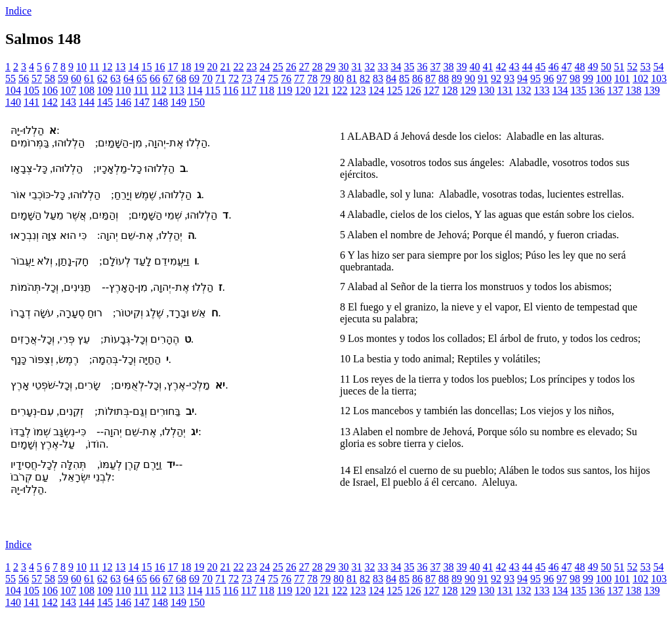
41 (488, 67)
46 (553, 67)
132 (523, 90)
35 (409, 67)
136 (597, 90)
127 (431, 90)
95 (535, 78)
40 (474, 67)
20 (212, 67)
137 (615, 90)
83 (378, 78)
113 (177, 90)
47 (566, 67)
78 (312, 78)
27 (304, 67)
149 (178, 102)
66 (155, 78)
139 (652, 90)
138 (633, 90)
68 (181, 78)
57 (37, 78)
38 (448, 67)
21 (225, 67)
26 (291, 67)
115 (212, 90)
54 (658, 67)
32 (369, 67)
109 (105, 90)
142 (50, 102)
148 (160, 102)
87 (430, 78)
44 (527, 67)
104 (13, 90)
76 (286, 78)
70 (207, 78)
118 (267, 90)
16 (159, 67)
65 (142, 78)
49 (593, 67)
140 (13, 102)
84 (391, 78)
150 (197, 102)
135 (578, 90)
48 (579, 67)
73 (247, 78)
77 (299, 78)
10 (81, 67)
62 (102, 78)
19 (199, 67)
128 (450, 90)
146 (123, 102)
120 (303, 90)
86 (417, 78)
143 (68, 102)
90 (470, 78)
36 (422, 67)
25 (278, 67)
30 (343, 67)
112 (158, 90)
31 (356, 67)
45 (540, 67)
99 (588, 78)
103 (659, 78)
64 (129, 78)
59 (63, 78)
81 (352, 78)
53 (645, 67)
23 (251, 67)
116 (231, 90)
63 (115, 78)
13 (120, 67)
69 (194, 78)
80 (339, 78)
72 (234, 78)
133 (541, 90)
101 (622, 78)
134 (560, 90)
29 (330, 67)
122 (339, 90)
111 (141, 90)
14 (133, 67)
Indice (18, 11)
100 (604, 78)
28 (317, 67)
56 (24, 78)
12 (107, 67)
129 (468, 90)
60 (76, 78)
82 (365, 78)
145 (105, 102)
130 (486, 90)
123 (358, 90)
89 (457, 78)
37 (435, 67)
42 (501, 67)
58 (50, 78)
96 (549, 78)
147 (142, 102)
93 (509, 78)
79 (325, 78)
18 (186, 67)
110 (123, 90)
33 (383, 67)
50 (606, 67)
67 (168, 78)
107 (68, 90)
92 (496, 78)
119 (284, 90)
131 (505, 90)
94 (522, 78)
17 (173, 67)
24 (264, 67)
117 (248, 90)
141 (31, 102)
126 (413, 90)
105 (31, 90)
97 (562, 78)
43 (514, 67)
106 (50, 90)
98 (575, 78)
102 (640, 78)
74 (260, 78)
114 (195, 90)
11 (94, 67)
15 (146, 67)
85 (404, 78)
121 (321, 90)
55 (10, 78)
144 (87, 102)
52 (632, 67)
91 (483, 78)
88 (444, 78)
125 (394, 90)
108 (87, 90)
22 (238, 67)
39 (461, 67)
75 (273, 78)
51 (619, 67)
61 (89, 78)
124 (376, 90)
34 (396, 67)
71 (220, 78)
